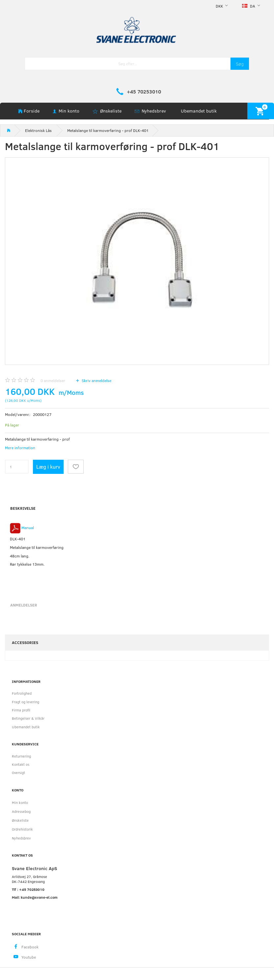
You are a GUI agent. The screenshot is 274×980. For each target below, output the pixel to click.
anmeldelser (53, 380)
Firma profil (21, 710)
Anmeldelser (24, 605)
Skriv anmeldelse (96, 380)
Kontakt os (21, 764)
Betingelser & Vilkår (28, 718)
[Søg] (240, 64)
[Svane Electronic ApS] (137, 29)
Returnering (21, 756)
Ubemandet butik (199, 111)
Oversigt (18, 773)
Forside (32, 111)
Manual (28, 528)
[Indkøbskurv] (261, 111)
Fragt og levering (26, 702)
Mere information (20, 448)
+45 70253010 (144, 91)
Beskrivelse (23, 508)
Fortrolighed (22, 693)
